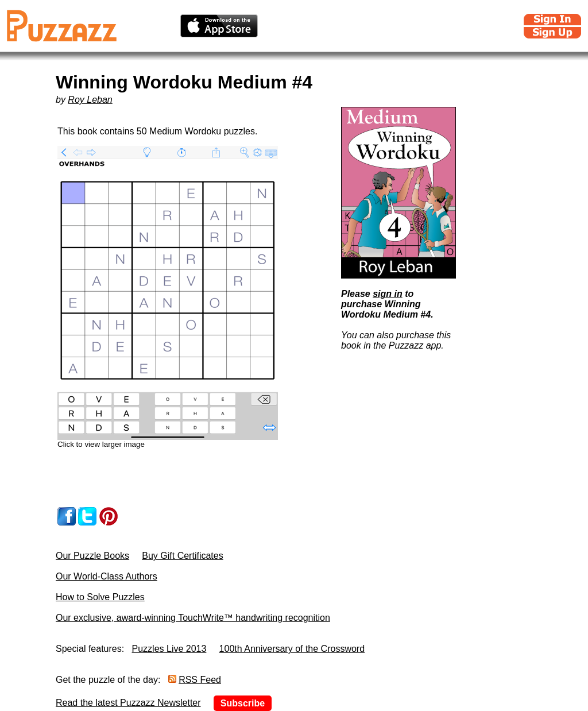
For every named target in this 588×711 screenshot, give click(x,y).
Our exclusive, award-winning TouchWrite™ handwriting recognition (193, 618)
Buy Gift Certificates (182, 556)
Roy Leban (90, 100)
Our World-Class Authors (107, 576)
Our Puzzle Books (92, 556)
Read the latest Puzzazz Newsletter (128, 703)
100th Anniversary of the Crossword (292, 649)
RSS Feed (200, 680)
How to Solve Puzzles (100, 597)
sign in (388, 294)
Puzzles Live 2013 (169, 649)
